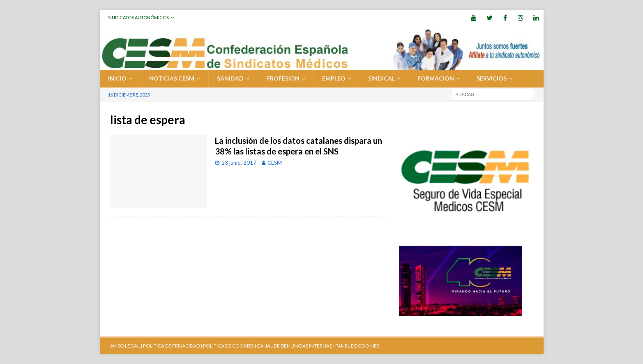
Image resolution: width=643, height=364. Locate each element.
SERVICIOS (492, 78)
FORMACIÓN (436, 78)
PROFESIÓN (283, 78)
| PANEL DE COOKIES (356, 346)
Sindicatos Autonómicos (138, 17)
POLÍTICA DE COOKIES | (229, 346)
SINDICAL (381, 78)
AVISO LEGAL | (126, 346)
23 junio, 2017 (239, 163)
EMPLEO (334, 78)
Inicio (117, 78)
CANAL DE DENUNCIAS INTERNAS (294, 346)
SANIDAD (230, 78)
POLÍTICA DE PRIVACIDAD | (173, 346)
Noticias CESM (172, 78)
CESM (275, 163)
